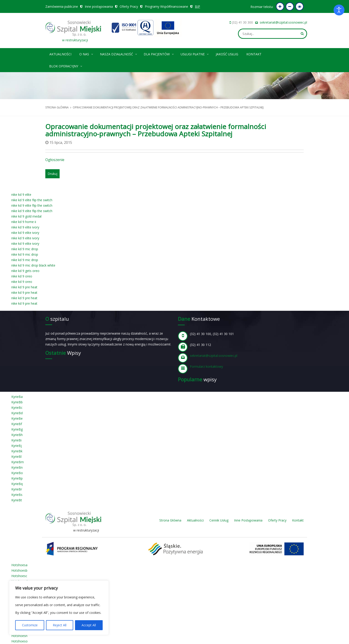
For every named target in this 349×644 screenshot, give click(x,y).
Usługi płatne (195, 53)
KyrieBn (17, 467)
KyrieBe (17, 418)
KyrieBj (17, 446)
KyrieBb (17, 402)
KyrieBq (17, 484)
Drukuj (52, 174)
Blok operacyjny (66, 65)
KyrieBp (17, 478)
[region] (59, 608)
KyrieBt (17, 500)
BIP (198, 6)
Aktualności (60, 54)
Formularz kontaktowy (206, 366)
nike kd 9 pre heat (24, 287)
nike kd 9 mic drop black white (33, 265)
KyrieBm (18, 462)
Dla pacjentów (159, 53)
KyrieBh (17, 435)
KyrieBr (17, 489)
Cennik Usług (219, 520)
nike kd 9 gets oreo (25, 271)
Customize (30, 625)
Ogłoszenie (55, 160)
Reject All (60, 625)
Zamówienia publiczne (62, 6)
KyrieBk (17, 451)
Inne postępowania (99, 6)
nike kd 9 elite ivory (25, 227)
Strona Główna (170, 520)
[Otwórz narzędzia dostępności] (339, 10)
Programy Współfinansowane (167, 6)
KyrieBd (17, 413)
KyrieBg (17, 429)
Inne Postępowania (248, 520)
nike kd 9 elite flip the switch (32, 200)
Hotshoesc (19, 576)
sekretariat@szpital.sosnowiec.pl (283, 22)
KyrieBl (16, 457)
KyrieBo (17, 473)
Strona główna (57, 107)
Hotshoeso (19, 641)
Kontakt (254, 54)
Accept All (89, 625)
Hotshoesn (19, 636)
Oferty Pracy (129, 6)
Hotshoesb (19, 570)
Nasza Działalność (119, 53)
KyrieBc (17, 408)
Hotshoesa (19, 565)
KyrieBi (16, 440)
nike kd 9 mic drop (25, 249)
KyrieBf (17, 424)
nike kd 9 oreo (22, 276)
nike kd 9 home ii (24, 222)
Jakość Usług (227, 54)
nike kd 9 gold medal (26, 216)
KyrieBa (17, 397)
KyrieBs (17, 495)
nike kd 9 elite (21, 195)
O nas (86, 53)
